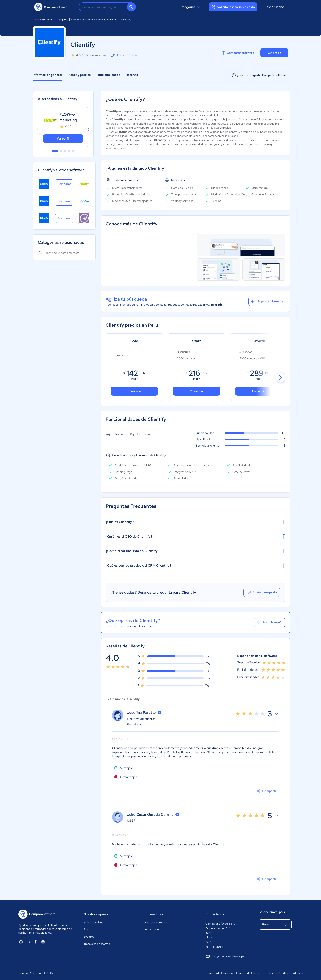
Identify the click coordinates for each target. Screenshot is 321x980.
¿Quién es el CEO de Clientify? (196, 537)
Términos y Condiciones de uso (283, 973)
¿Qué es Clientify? (196, 522)
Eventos (89, 937)
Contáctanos (215, 914)
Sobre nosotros (93, 922)
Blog (86, 929)
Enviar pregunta (262, 592)
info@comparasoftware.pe (225, 956)
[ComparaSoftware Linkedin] (21, 942)
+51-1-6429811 (214, 947)
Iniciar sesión (275, 7)
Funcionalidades (108, 75)
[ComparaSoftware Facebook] (36, 942)
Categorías (190, 7)
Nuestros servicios (156, 922)
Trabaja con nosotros (97, 944)
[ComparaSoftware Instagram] (43, 942)
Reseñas (132, 75)
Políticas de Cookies (249, 973)
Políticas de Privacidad (220, 973)
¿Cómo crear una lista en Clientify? (196, 551)
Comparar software (238, 53)
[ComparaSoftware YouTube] (28, 942)
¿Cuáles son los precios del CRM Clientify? (196, 566)
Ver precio (274, 53)
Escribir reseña (124, 55)
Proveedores (154, 914)
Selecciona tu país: (272, 912)
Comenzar (197, 391)
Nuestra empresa (96, 914)
